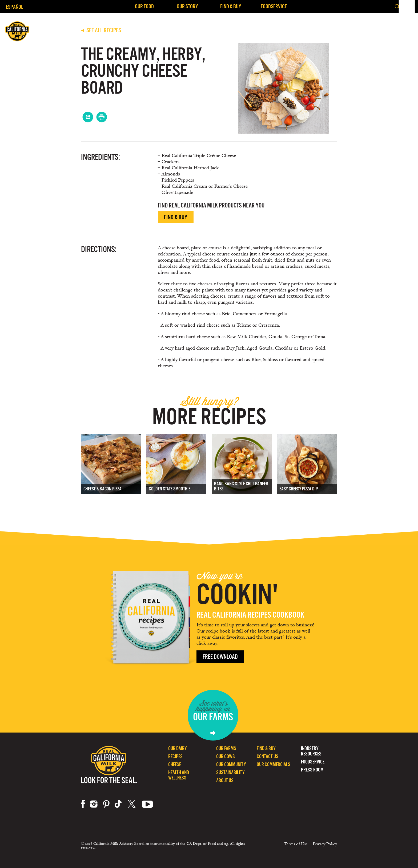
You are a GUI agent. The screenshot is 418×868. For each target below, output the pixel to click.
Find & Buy (231, 6)
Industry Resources (311, 751)
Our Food (144, 6)
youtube (147, 804)
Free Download (220, 657)
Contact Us (268, 756)
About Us (225, 780)
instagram (94, 804)
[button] (410, 7)
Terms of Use (296, 844)
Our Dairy (178, 748)
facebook (83, 804)
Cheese (175, 764)
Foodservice (274, 6)
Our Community (231, 764)
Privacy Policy (325, 844)
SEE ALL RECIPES (101, 30)
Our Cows (226, 756)
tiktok (119, 804)
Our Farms (226, 748)
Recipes (175, 756)
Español (15, 7)
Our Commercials (274, 764)
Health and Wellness (179, 775)
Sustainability (230, 772)
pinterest (106, 804)
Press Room (312, 770)
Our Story (187, 6)
